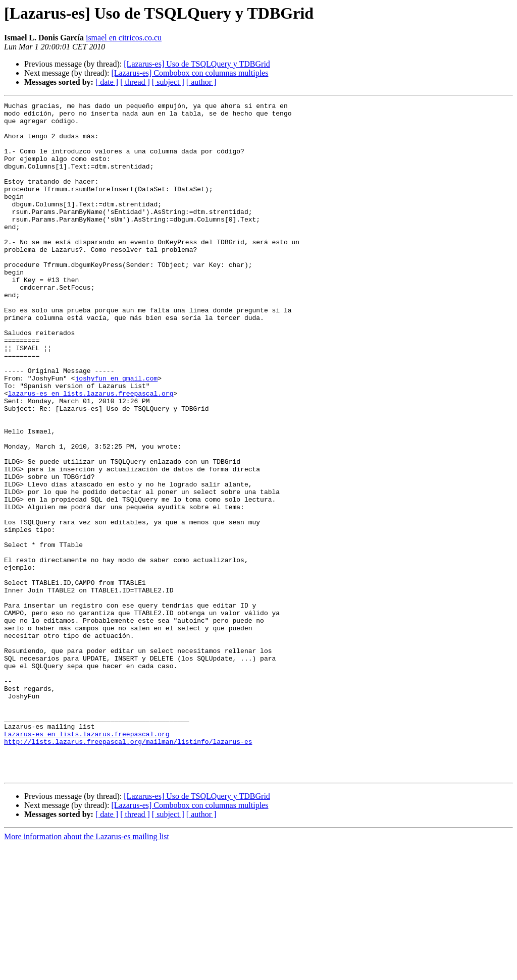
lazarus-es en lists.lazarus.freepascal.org (91, 452)
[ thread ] (135, 82)
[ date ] (107, 82)
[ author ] (201, 82)
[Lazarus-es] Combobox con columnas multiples (190, 73)
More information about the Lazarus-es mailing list (87, 971)
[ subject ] (168, 82)
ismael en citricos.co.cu (124, 38)
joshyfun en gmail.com (116, 434)
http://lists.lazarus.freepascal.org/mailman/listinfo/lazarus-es (128, 870)
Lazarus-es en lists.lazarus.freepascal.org (87, 861)
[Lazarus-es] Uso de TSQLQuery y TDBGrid (197, 64)
